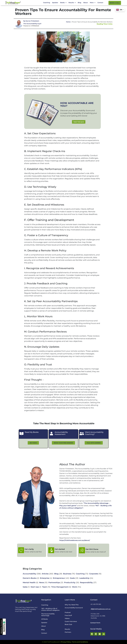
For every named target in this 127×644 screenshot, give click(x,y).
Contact (100, 3)
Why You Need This (72, 605)
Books (63, 3)
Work (75, 587)
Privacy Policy (66, 642)
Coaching (47, 3)
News (42, 583)
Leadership (84, 578)
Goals (72, 578)
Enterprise (45, 578)
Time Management (60, 587)
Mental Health (29, 583)
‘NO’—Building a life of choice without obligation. (51, 609)
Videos (67, 618)
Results (72, 3)
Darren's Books (30, 578)
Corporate (94, 574)
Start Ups (35, 587)
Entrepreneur (59, 578)
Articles (45, 574)
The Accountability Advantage (48, 615)
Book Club (68, 624)
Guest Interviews (71, 621)
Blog (79, 3)
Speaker (55, 3)
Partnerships (54, 583)
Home (68, 22)
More (93, 3)
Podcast (68, 612)
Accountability (29, 574)
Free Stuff (68, 615)
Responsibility (86, 583)
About (86, 3)
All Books (45, 619)
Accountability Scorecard (74, 608)
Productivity (70, 583)
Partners (68, 632)
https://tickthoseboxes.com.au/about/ (75, 540)
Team (45, 587)
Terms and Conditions (80, 642)
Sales (25, 587)
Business (67, 574)
